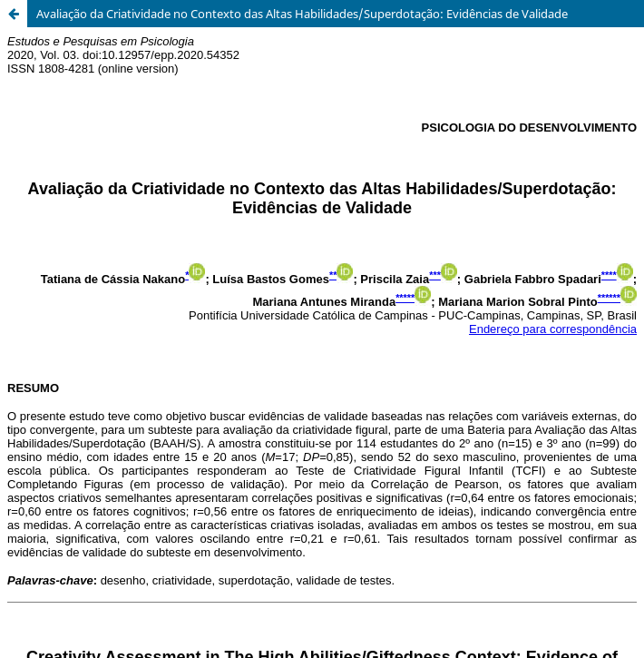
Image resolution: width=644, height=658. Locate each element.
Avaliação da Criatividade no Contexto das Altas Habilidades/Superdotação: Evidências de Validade (302, 14)
